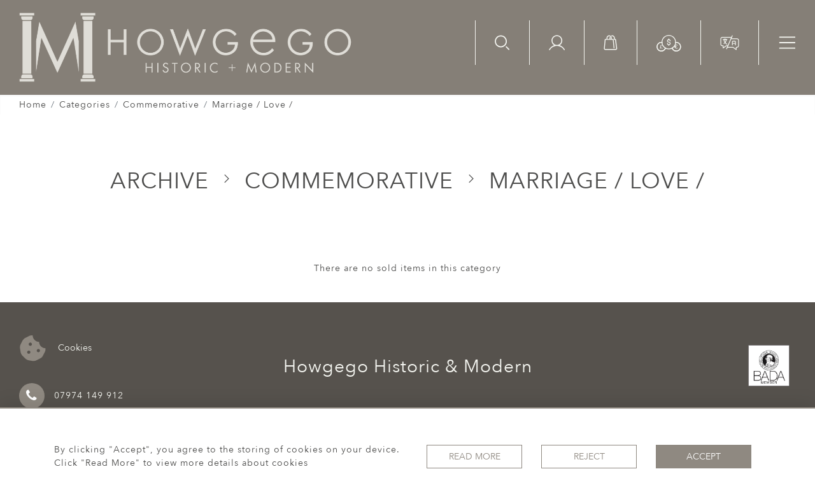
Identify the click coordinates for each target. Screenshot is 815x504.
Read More (475, 457)
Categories (85, 105)
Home (33, 105)
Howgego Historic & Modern (408, 367)
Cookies (56, 348)
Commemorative (161, 105)
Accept (704, 457)
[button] (669, 42)
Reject (589, 457)
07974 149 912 (71, 396)
